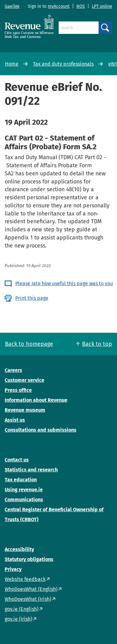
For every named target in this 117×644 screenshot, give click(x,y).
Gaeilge (12, 6)
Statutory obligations (29, 559)
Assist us (15, 420)
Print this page (32, 298)
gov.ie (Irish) (18, 619)
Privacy (13, 569)
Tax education (21, 480)
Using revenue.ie (24, 490)
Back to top (97, 344)
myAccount (59, 6)
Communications (24, 500)
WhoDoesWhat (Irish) (28, 599)
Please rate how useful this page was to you (64, 283)
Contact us (17, 460)
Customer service (24, 380)
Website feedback (25, 579)
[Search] (79, 28)
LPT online (102, 6)
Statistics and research (31, 470)
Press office (18, 390)
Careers (13, 370)
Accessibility (19, 549)
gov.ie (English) (22, 609)
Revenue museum (25, 410)
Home (12, 64)
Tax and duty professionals (63, 64)
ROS (81, 6)
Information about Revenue (36, 400)
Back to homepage (29, 344)
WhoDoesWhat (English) (31, 589)
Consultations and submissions (41, 430)
